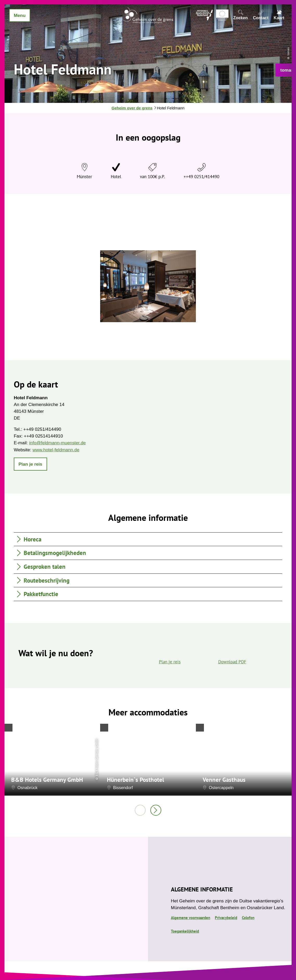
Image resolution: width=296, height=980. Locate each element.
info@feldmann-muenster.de (57, 443)
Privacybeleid (226, 918)
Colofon (248, 918)
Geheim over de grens (132, 108)
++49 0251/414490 (201, 176)
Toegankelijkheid (185, 931)
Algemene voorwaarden (191, 918)
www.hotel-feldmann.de (56, 450)
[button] (30, 464)
